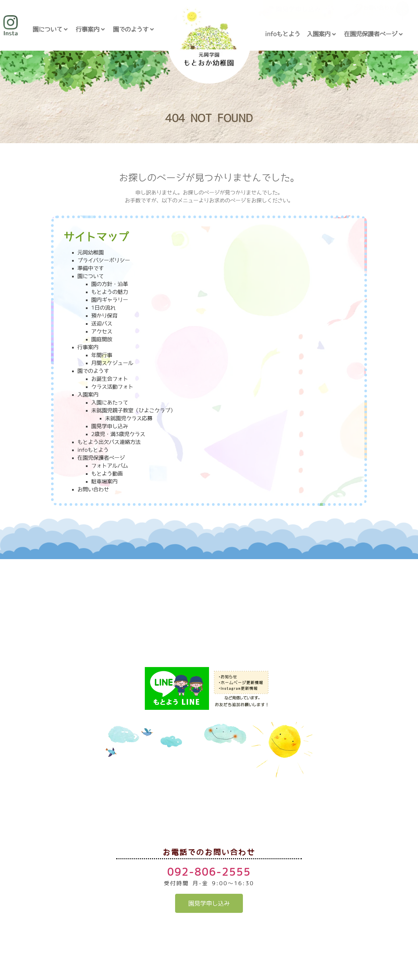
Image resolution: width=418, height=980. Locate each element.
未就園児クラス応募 (129, 418)
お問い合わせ (93, 489)
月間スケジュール (112, 363)
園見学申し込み (110, 426)
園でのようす (133, 29)
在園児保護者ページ (373, 34)
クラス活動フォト (112, 387)
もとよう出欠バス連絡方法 (109, 442)
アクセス (102, 331)
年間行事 (102, 355)
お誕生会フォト (110, 379)
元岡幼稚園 (91, 252)
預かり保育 (104, 316)
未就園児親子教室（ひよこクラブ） (133, 410)
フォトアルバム (110, 466)
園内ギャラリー (110, 300)
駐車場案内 (104, 481)
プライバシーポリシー (104, 260)
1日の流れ (103, 308)
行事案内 (90, 29)
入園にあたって (110, 402)
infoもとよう (283, 34)
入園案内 (321, 34)
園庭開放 (102, 339)
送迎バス (102, 323)
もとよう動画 (107, 474)
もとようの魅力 (110, 292)
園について (50, 29)
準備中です (91, 268)
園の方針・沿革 (110, 284)
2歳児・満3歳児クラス (118, 434)
